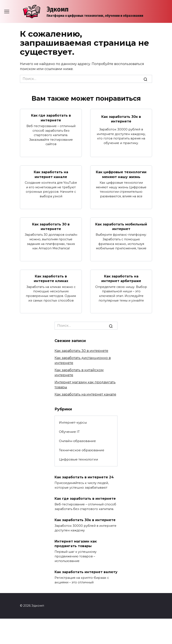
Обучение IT (69, 432)
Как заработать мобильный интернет (121, 226)
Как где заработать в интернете (51, 118)
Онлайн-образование (77, 441)
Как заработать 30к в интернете (121, 119)
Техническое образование (82, 450)
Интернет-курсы (73, 422)
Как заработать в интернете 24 (84, 477)
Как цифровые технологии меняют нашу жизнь (121, 174)
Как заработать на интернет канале (51, 174)
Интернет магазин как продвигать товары (76, 543)
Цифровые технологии (79, 459)
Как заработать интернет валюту (86, 572)
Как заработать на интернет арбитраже (121, 279)
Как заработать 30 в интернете (51, 226)
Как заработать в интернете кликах (51, 279)
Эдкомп (58, 9)
